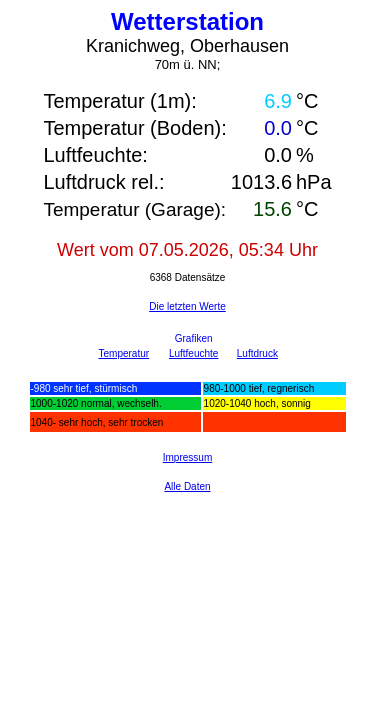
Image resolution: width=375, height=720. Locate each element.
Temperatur (124, 353)
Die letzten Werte (187, 306)
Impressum (187, 457)
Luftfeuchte (193, 353)
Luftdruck (257, 353)
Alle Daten (187, 486)
